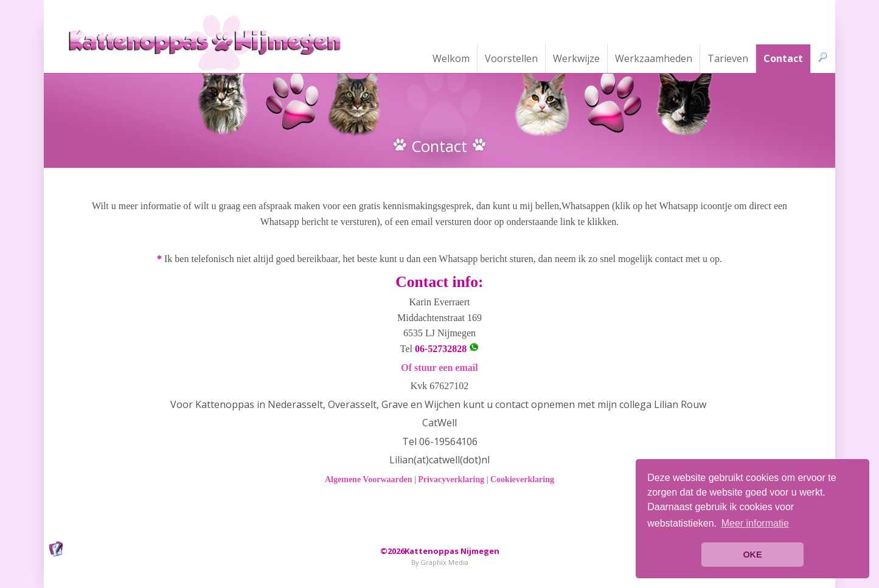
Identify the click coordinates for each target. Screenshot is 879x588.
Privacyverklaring (451, 479)
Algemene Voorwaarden (369, 479)
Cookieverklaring (522, 479)
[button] (755, 524)
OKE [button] (752, 555)
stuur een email (446, 368)
